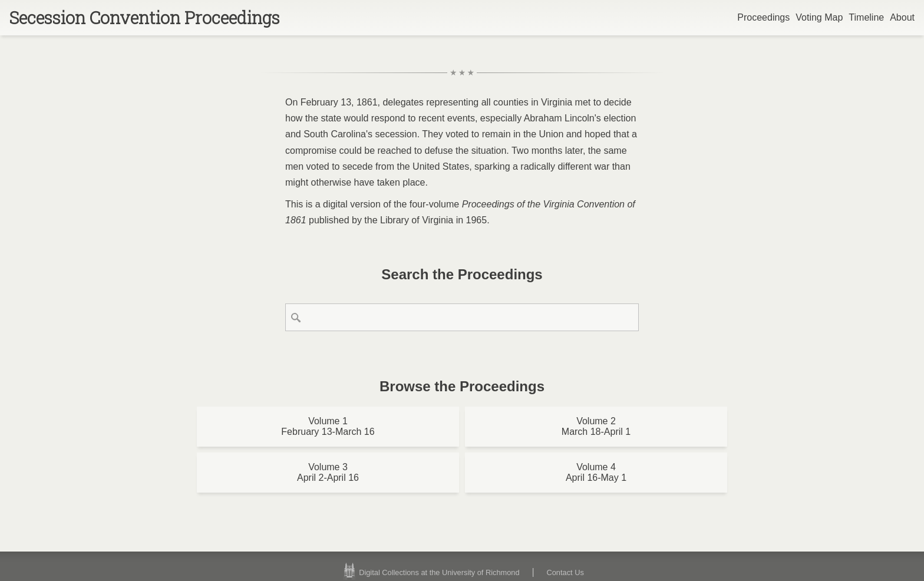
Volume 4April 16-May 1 (596, 472)
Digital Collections (430, 572)
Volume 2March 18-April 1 (596, 426)
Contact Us (565, 572)
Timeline (866, 17)
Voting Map (819, 17)
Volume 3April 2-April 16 (328, 472)
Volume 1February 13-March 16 (328, 426)
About (902, 17)
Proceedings (763, 17)
